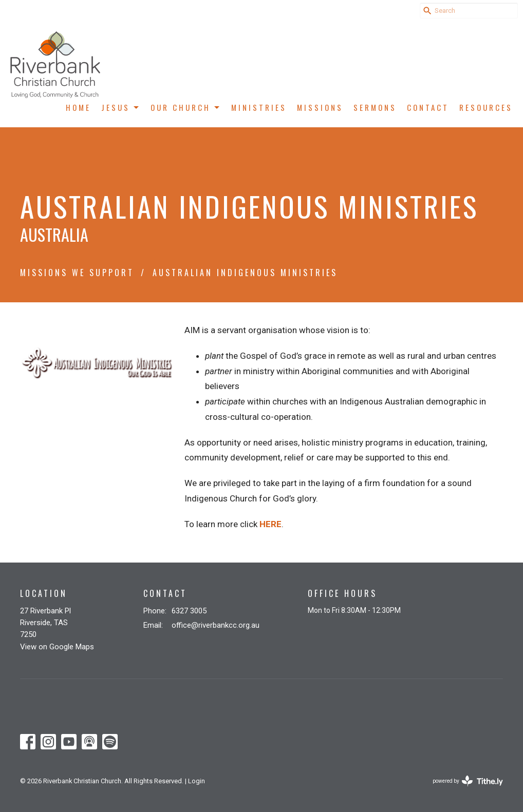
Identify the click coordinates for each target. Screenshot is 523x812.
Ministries (259, 107)
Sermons (375, 107)
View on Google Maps (57, 647)
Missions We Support (77, 273)
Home (78, 107)
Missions (320, 107)
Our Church (186, 107)
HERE (270, 524)
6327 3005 (189, 611)
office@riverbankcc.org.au (216, 625)
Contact (428, 107)
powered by (468, 781)
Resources (486, 107)
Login (197, 781)
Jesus (121, 107)
